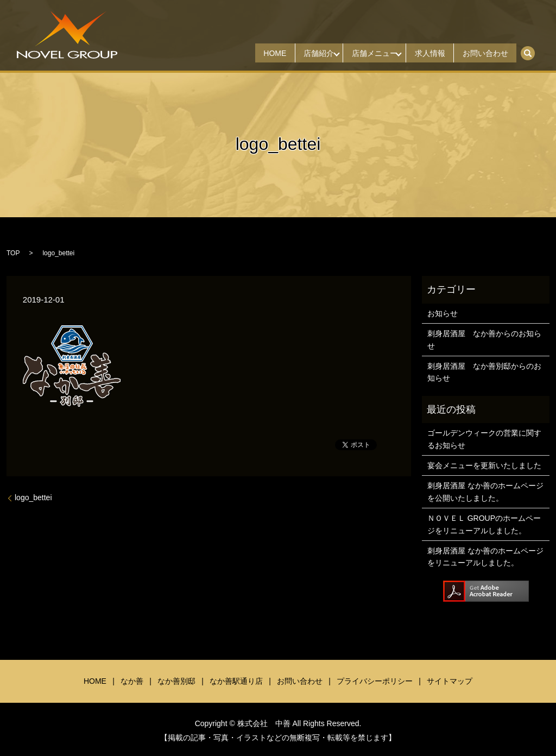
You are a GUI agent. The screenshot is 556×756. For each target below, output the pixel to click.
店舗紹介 (298, 53)
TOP (13, 253)
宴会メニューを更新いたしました (484, 465)
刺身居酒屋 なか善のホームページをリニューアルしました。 (485, 557)
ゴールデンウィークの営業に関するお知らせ (484, 439)
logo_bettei (33, 497)
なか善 (132, 681)
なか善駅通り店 (236, 681)
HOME (248, 53)
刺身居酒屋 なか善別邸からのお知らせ (484, 372)
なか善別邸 (176, 681)
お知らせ (443, 313)
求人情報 (421, 53)
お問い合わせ (482, 53)
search (533, 49)
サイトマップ (450, 681)
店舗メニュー (359, 53)
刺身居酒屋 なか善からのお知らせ (484, 339)
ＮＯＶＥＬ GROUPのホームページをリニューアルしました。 (484, 524)
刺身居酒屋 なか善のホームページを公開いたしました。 (485, 492)
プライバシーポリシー (375, 681)
